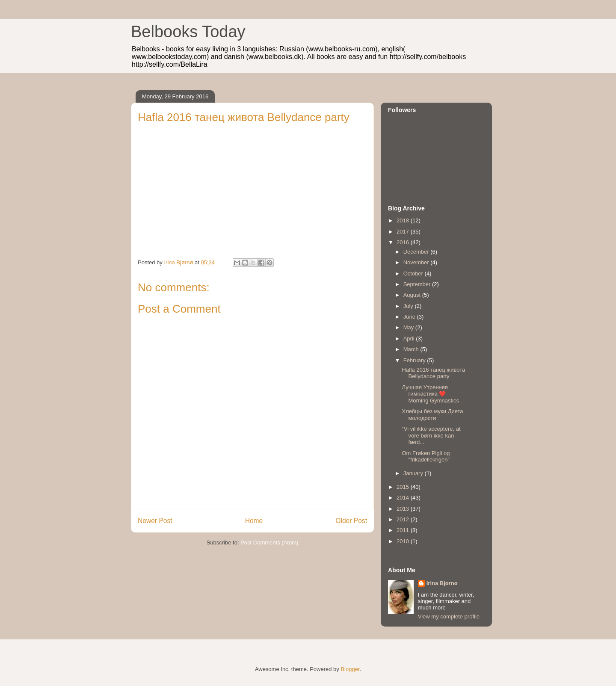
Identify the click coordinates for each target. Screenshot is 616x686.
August (413, 295)
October (414, 274)
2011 (404, 530)
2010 (404, 541)
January (414, 473)
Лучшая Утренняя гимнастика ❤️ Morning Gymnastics (430, 394)
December (417, 252)
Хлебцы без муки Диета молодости (432, 415)
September (418, 284)
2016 (404, 242)
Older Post (351, 521)
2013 (404, 509)
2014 (404, 498)
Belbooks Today (188, 32)
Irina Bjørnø (442, 583)
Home (254, 521)
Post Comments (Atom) (269, 543)
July (409, 306)
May (409, 327)
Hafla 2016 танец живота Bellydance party (433, 373)
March (412, 349)
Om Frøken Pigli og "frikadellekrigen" (426, 457)
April (410, 339)
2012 (404, 519)
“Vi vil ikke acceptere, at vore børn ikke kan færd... (431, 435)
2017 (404, 232)
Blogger (350, 669)
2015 (404, 487)
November (417, 262)
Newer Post (155, 521)
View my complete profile (449, 617)
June (410, 317)
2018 (404, 220)
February (415, 360)
